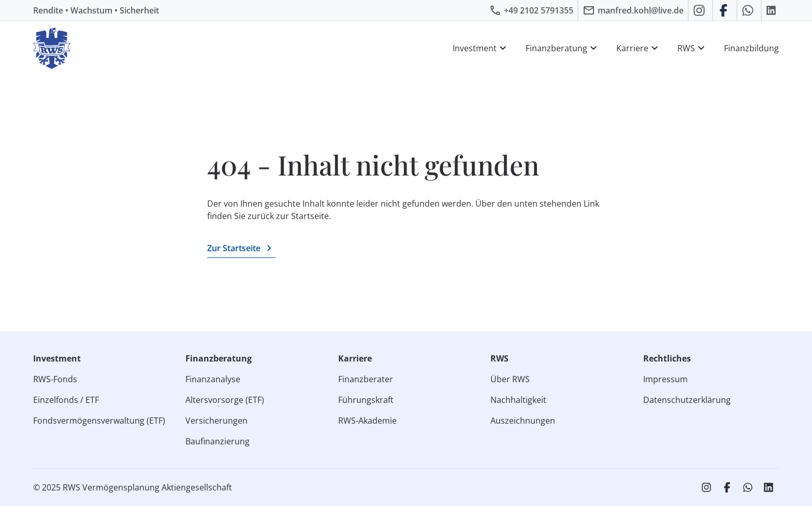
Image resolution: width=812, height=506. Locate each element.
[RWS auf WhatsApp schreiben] (749, 10)
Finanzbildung (751, 48)
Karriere (639, 48)
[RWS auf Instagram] (700, 10)
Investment (481, 48)
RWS (692, 48)
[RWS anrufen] (531, 10)
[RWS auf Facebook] (725, 10)
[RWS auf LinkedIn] (772, 10)
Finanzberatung (563, 48)
